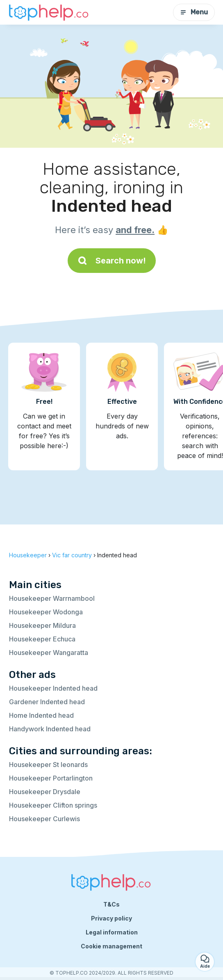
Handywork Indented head (50, 729)
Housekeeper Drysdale (45, 792)
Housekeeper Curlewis (44, 819)
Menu (194, 12)
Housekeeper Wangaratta (49, 653)
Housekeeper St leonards (48, 765)
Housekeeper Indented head (53, 688)
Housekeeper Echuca (42, 639)
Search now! (112, 261)
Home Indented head (41, 715)
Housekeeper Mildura (42, 625)
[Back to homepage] (49, 12)
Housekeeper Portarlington (51, 778)
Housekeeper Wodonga (46, 612)
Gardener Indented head (47, 702)
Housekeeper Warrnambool (52, 598)
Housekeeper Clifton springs (53, 805)
